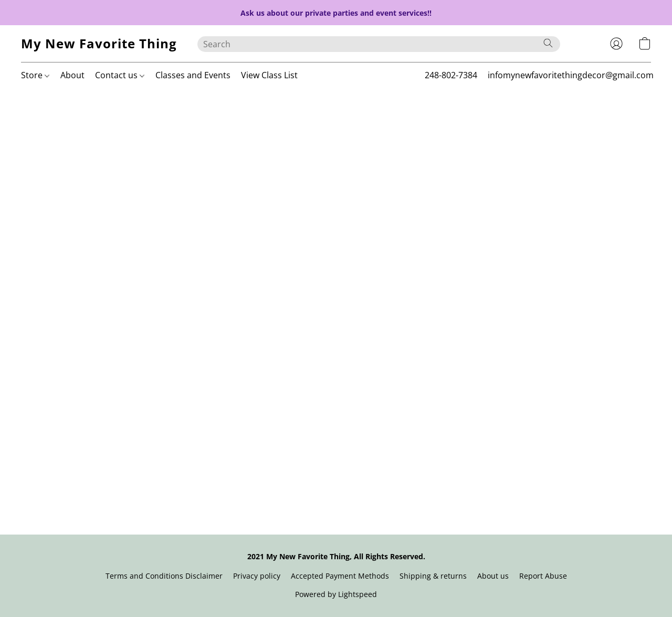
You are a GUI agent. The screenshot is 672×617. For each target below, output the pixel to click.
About (72, 75)
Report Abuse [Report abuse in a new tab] (543, 576)
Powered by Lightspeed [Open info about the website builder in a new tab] (336, 594)
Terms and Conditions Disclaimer (164, 576)
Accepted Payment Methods (340, 576)
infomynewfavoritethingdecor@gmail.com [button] (571, 75)
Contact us (120, 75)
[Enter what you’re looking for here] (379, 44)
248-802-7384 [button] (451, 75)
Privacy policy (257, 576)
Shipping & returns (433, 576)
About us (493, 576)
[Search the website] (548, 43)
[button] (99, 44)
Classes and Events (193, 75)
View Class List (269, 75)
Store (35, 75)
